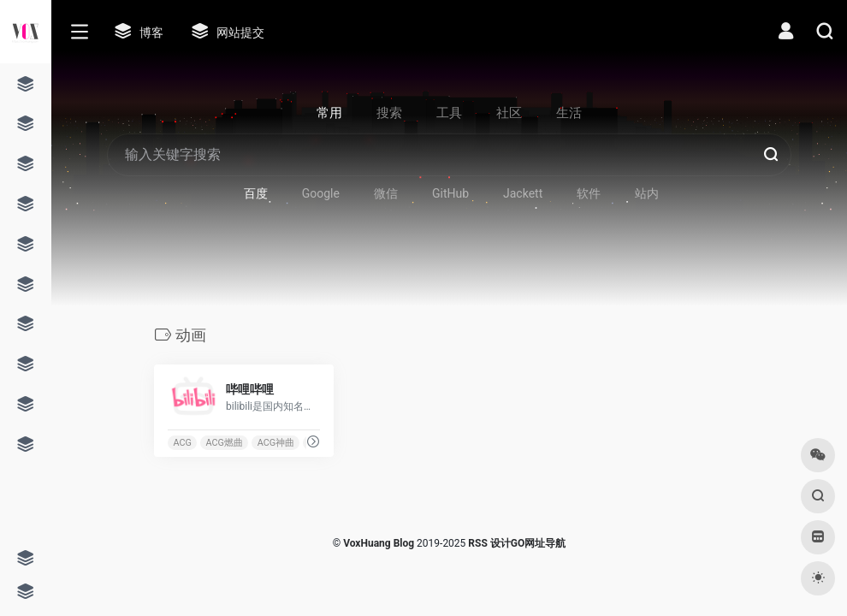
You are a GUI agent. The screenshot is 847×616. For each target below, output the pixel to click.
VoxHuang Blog (379, 543)
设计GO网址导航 (528, 543)
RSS (477, 543)
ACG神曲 (276, 443)
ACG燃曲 (225, 443)
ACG (182, 443)
